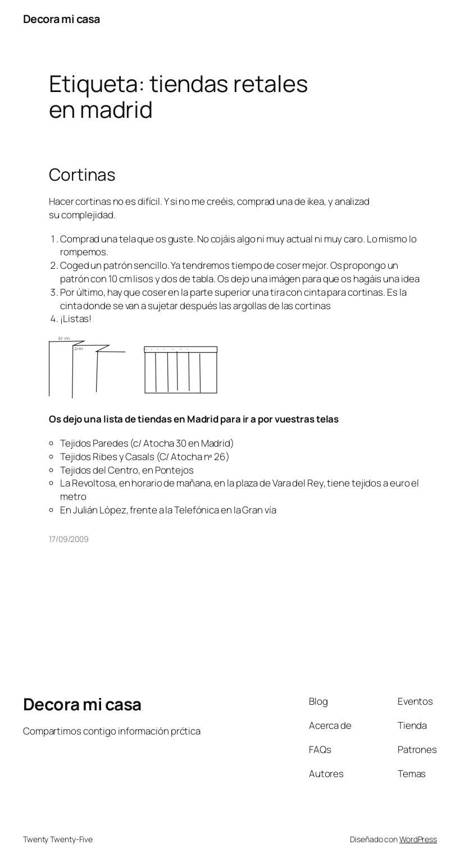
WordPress (418, 839)
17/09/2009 (69, 539)
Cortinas (82, 174)
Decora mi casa (62, 19)
